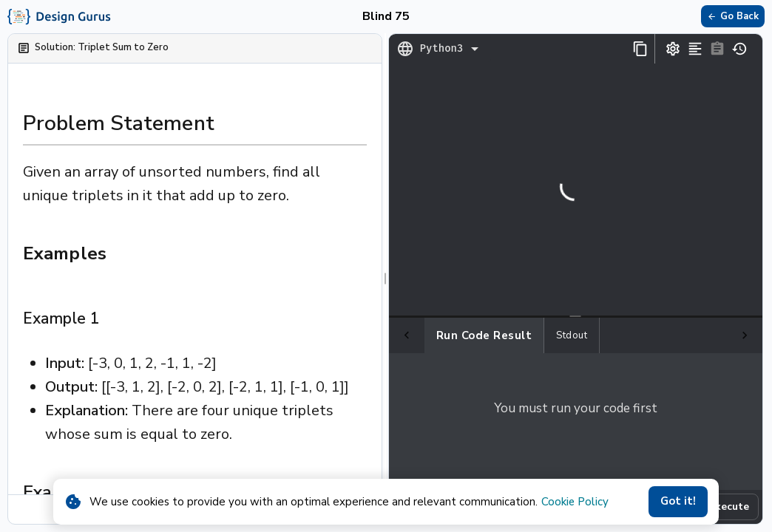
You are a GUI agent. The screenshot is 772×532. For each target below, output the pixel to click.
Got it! (678, 502)
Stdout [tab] (536, 335)
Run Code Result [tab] (449, 335)
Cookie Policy (575, 502)
